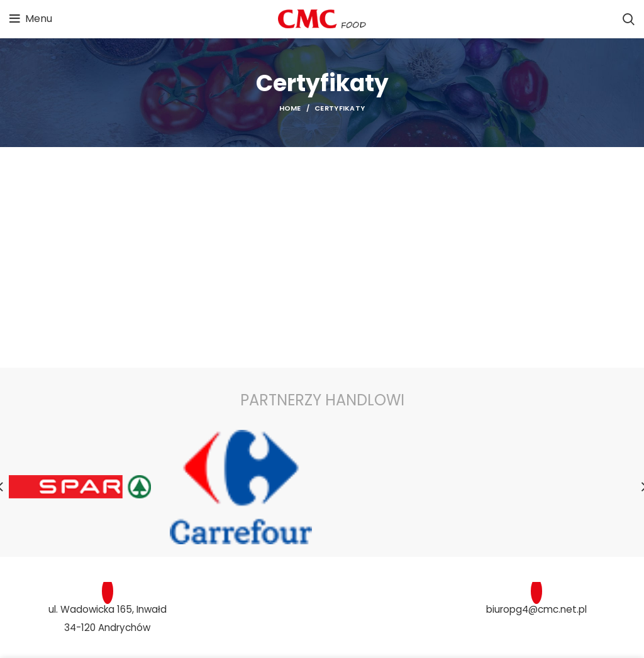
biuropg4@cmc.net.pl (537, 609)
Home (290, 108)
